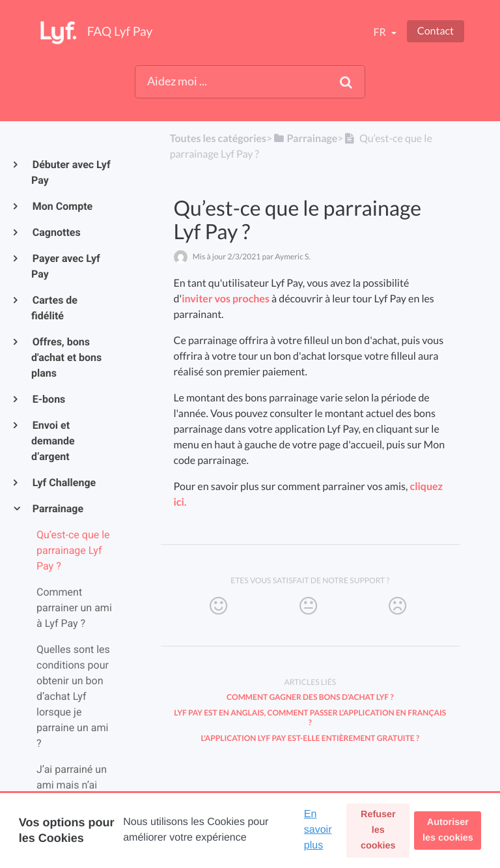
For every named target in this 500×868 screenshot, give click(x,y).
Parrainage (57, 509)
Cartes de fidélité (54, 308)
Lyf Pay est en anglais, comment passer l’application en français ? (310, 717)
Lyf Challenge (63, 483)
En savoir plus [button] (318, 830)
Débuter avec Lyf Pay (71, 172)
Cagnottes (56, 232)
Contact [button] (436, 31)
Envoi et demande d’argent (53, 441)
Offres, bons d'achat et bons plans (66, 357)
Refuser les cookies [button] (378, 830)
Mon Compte (62, 206)
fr (380, 32)
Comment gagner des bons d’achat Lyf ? (310, 697)
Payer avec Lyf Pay (66, 266)
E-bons (48, 399)
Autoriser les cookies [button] (448, 830)
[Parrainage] (305, 138)
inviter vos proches (226, 299)
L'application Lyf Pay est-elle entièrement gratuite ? (310, 738)
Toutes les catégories (218, 138)
